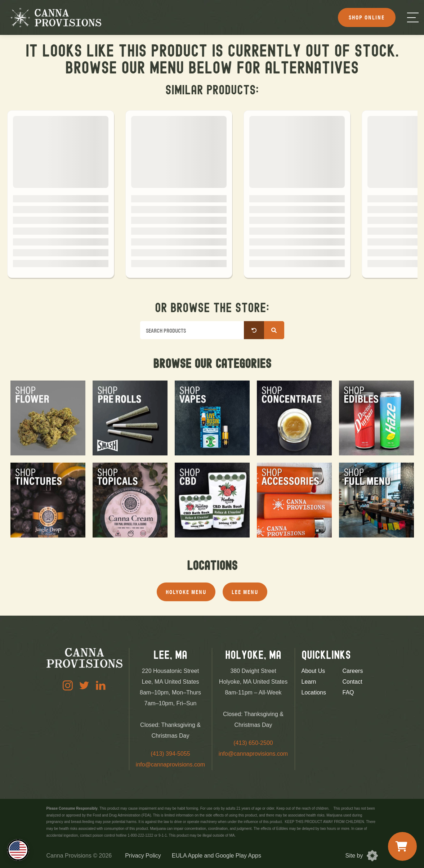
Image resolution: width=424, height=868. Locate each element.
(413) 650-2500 (253, 743)
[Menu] (413, 17)
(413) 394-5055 (170, 754)
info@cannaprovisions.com (170, 764)
